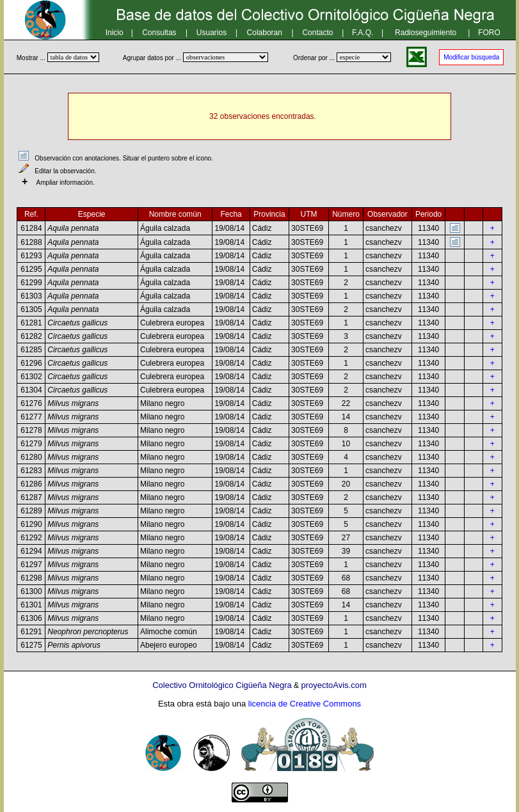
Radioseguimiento (426, 33)
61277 (31, 417)
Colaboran (265, 33)
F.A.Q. (363, 33)
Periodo (428, 214)
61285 (31, 350)
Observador (387, 214)
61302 (31, 377)
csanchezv (384, 228)
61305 (31, 309)
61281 (31, 323)
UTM (309, 214)
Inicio (115, 33)
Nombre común (175, 214)
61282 (31, 336)
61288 (31, 242)
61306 (31, 618)
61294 (31, 551)
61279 (31, 444)
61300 (31, 591)
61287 (31, 497)
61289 (31, 511)
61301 (31, 605)
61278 (31, 430)
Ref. (31, 214)
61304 (31, 390)
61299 (31, 283)
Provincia (269, 214)
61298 (31, 578)
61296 (31, 363)
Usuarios (212, 33)
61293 (31, 256)
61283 (31, 471)
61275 (31, 645)
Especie (92, 214)
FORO (489, 33)
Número (346, 214)
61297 (31, 565)
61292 (31, 538)
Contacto (317, 33)
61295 (31, 269)
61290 (31, 524)
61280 (31, 457)
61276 (31, 403)
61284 (31, 228)
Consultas (159, 33)
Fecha (231, 214)
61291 (31, 632)
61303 (31, 296)
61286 (31, 484)
